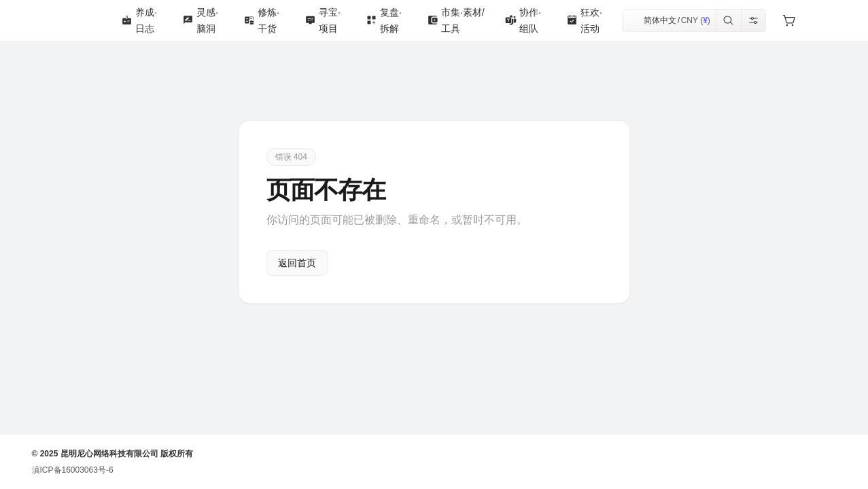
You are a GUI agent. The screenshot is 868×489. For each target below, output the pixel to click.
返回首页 (297, 263)
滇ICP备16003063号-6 (73, 470)
